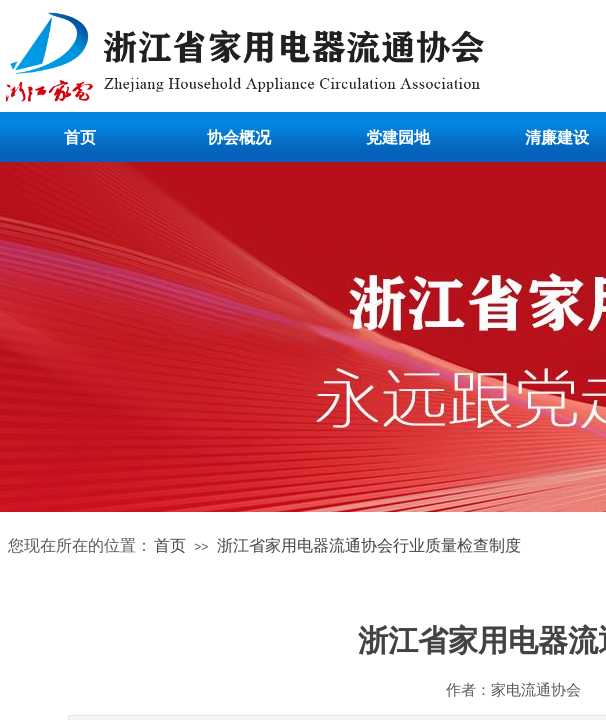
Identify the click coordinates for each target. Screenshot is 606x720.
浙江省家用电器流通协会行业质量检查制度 (369, 545)
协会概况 (239, 137)
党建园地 (398, 137)
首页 (80, 137)
